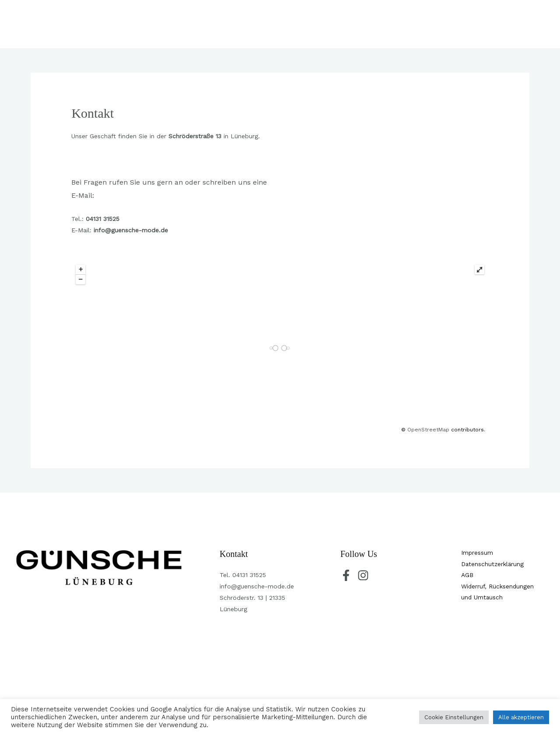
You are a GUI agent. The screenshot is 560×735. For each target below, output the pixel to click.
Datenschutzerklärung (493, 564)
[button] (509, 24)
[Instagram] (363, 575)
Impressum (477, 553)
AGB (467, 576)
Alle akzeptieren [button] (521, 717)
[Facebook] (346, 575)
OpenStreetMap (428, 430)
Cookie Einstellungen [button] (454, 717)
